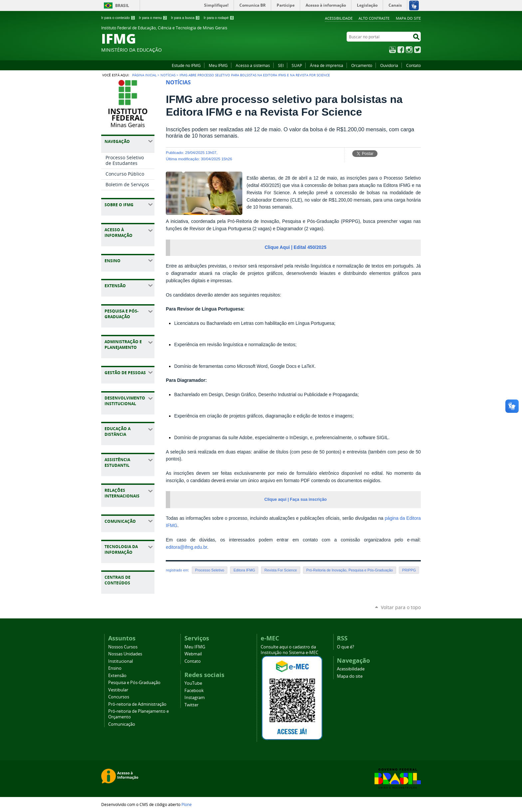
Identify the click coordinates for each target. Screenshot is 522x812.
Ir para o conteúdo (118, 18)
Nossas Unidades (125, 654)
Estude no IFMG (186, 65)
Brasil (122, 5)
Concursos (119, 697)
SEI (281, 65)
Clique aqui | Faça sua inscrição (295, 499)
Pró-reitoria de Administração (137, 704)
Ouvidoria (389, 65)
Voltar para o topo (401, 607)
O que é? (346, 647)
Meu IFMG (218, 65)
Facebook (401, 50)
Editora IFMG (244, 570)
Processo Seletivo (210, 570)
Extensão (117, 676)
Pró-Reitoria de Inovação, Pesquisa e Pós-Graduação (350, 570)
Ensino (115, 668)
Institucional (121, 661)
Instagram (409, 50)
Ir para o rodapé (219, 18)
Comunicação (122, 724)
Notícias (168, 75)
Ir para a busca (186, 18)
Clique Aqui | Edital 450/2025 (296, 247)
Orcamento (362, 65)
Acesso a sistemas (253, 65)
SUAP (297, 65)
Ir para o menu (153, 18)
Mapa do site (408, 18)
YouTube (392, 50)
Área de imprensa (327, 65)
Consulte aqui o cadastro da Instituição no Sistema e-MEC (289, 650)
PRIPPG (409, 570)
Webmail (193, 654)
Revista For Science (281, 570)
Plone (187, 804)
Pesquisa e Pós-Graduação (134, 683)
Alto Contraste (374, 18)
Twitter (417, 50)
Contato (413, 65)
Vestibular (118, 690)
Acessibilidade (339, 18)
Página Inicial (144, 75)
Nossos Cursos (123, 647)
